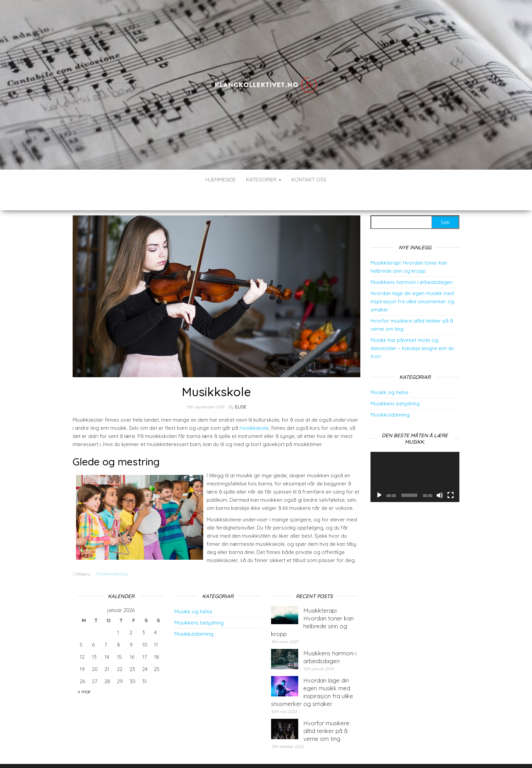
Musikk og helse (389, 372)
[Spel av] (379, 475)
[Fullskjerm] (451, 475)
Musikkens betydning (395, 383)
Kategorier (264, 180)
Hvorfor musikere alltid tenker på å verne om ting (326, 711)
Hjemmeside (221, 180)
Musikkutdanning (112, 553)
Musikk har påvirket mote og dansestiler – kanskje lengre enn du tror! (412, 328)
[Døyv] (440, 475)
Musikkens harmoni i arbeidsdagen (412, 262)
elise (241, 386)
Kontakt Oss (309, 180)
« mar (84, 671)
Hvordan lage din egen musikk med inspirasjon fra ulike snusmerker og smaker (412, 281)
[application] (415, 457)
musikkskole (254, 408)
